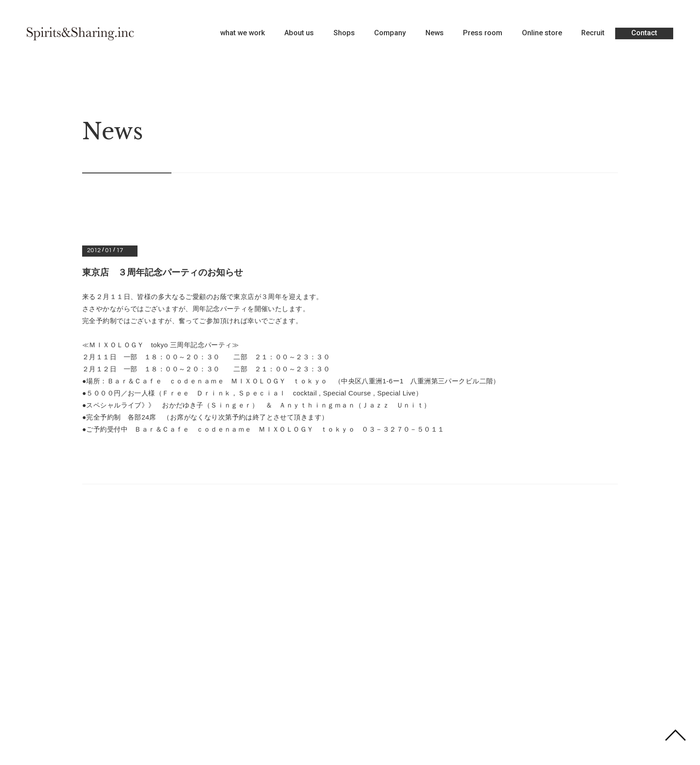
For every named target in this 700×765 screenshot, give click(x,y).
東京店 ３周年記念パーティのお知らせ (162, 272)
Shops (344, 33)
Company (390, 33)
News (435, 33)
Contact (644, 33)
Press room (483, 33)
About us (299, 33)
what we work (243, 33)
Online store (542, 33)
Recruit (593, 33)
